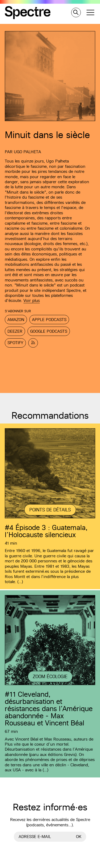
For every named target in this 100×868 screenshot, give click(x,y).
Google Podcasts (49, 331)
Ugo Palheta (27, 152)
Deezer (15, 331)
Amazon (16, 320)
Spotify (15, 343)
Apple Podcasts (49, 320)
